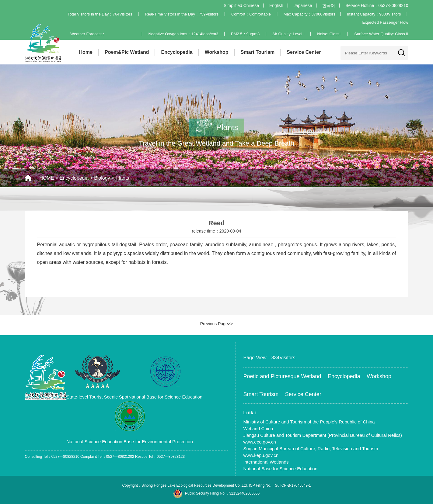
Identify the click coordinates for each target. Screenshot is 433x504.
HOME (47, 178)
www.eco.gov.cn (260, 442)
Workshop (217, 52)
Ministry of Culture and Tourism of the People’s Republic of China (309, 422)
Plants (122, 178)
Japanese (303, 5)
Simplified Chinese (241, 5)
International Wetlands (266, 462)
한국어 (329, 5)
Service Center (304, 52)
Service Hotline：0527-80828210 (377, 5)
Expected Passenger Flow (385, 22)
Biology (102, 178)
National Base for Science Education (280, 469)
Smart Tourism (258, 52)
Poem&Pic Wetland (127, 52)
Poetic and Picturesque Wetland (282, 376)
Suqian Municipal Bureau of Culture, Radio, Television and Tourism (311, 449)
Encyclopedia (177, 52)
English (276, 5)
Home (86, 52)
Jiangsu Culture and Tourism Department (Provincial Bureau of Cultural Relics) (323, 435)
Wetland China (258, 428)
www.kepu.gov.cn (261, 455)
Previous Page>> (216, 324)
